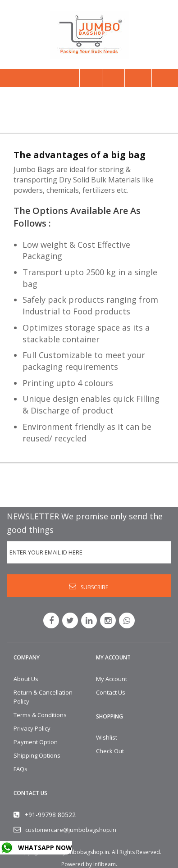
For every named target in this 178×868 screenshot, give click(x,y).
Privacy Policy (32, 728)
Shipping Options (37, 755)
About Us (26, 679)
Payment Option (36, 742)
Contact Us (111, 692)
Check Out (110, 751)
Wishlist (107, 737)
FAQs (21, 769)
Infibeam (105, 864)
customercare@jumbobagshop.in (71, 830)
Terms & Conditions (40, 715)
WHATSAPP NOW (45, 848)
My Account (112, 679)
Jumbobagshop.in (86, 852)
